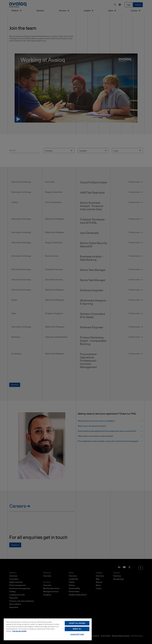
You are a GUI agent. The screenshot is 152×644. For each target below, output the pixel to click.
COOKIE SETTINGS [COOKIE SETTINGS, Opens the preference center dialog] (77, 634)
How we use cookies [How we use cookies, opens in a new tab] (19, 631)
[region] (48, 629)
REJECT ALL (77, 629)
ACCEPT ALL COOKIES (77, 623)
